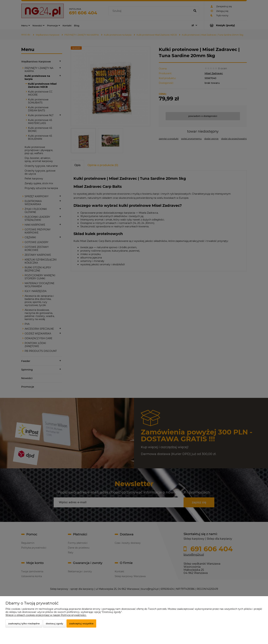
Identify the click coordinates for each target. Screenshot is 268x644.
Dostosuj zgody (54, 623)
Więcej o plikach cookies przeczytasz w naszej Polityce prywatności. (46, 615)
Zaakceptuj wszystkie (81, 623)
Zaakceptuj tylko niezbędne (24, 623)
